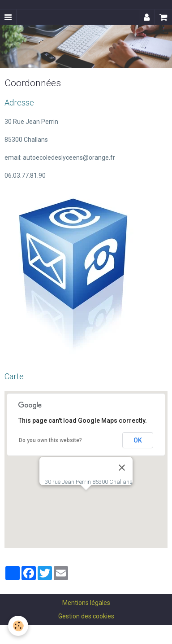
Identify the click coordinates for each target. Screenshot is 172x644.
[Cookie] (18, 626)
